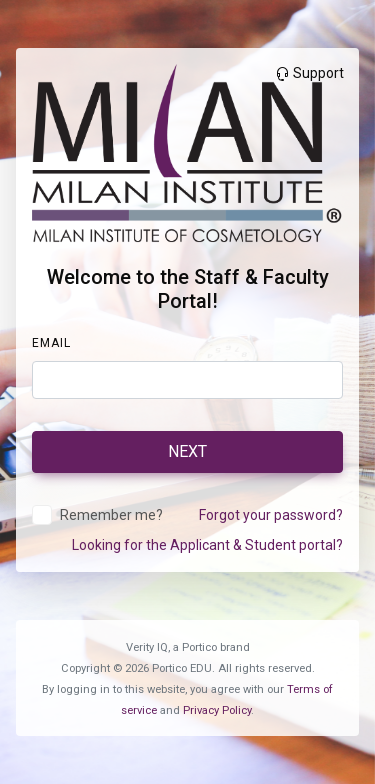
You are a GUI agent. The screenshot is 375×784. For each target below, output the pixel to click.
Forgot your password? (271, 515)
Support (309, 73)
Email (51, 343)
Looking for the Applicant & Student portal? (207, 545)
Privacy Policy (217, 710)
